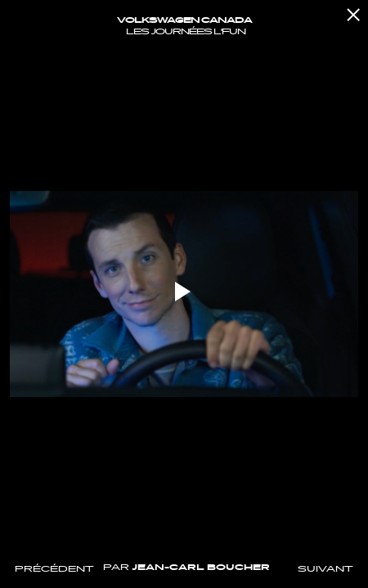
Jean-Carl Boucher (201, 568)
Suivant (325, 569)
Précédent (54, 569)
